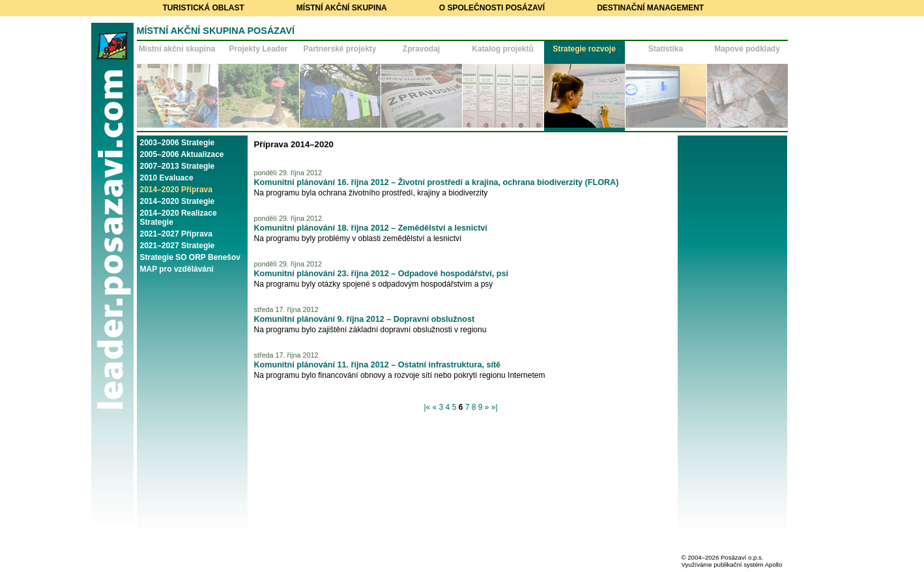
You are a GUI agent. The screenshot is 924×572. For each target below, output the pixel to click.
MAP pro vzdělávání (177, 269)
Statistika (666, 49)
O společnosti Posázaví (492, 8)
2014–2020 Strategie (178, 201)
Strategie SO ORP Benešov (191, 257)
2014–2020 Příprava (176, 190)
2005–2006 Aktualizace (182, 154)
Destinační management (650, 8)
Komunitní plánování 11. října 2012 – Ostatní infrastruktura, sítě (378, 365)
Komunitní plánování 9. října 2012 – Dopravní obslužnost (365, 319)
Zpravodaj (421, 49)
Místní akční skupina (342, 8)
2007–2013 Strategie (178, 166)
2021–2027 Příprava (176, 234)
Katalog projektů (503, 49)
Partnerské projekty (339, 49)
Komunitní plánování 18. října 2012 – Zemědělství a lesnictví (371, 228)
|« (427, 407)
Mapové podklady (747, 49)
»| (495, 407)
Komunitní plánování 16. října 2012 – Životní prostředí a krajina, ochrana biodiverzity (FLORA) (437, 182)
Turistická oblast (204, 8)
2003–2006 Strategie (178, 143)
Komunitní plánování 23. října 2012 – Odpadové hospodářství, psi (382, 274)
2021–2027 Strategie (178, 246)
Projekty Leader (258, 49)
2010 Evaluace (167, 178)
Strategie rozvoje (584, 49)
